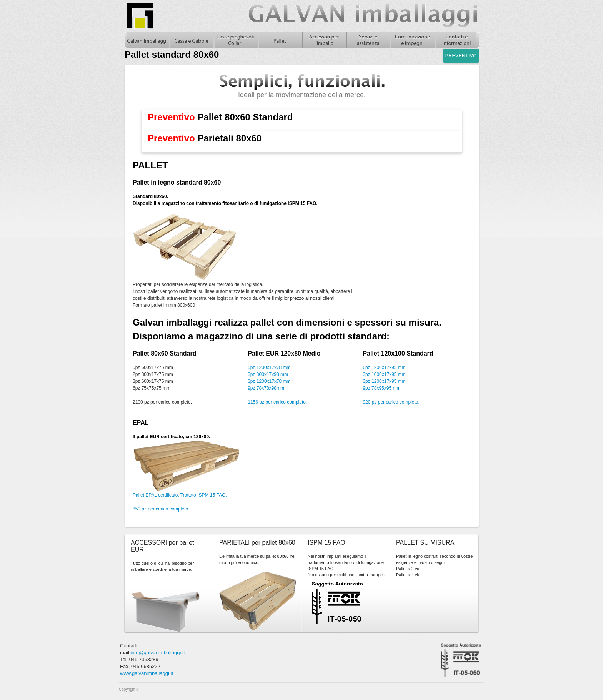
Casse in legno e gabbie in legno (191, 40)
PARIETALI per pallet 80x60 (257, 543)
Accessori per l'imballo (324, 40)
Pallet (280, 40)
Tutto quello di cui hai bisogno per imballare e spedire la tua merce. (162, 566)
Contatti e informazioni (457, 40)
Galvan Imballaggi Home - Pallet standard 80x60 (147, 40)
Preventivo (461, 56)
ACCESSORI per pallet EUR (162, 546)
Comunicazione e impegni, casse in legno (412, 40)
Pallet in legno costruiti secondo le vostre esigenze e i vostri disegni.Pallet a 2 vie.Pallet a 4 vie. (434, 565)
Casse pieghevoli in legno (236, 40)
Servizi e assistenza (368, 40)
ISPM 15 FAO (326, 543)
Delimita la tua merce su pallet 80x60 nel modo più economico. (257, 559)
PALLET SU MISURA (425, 543)
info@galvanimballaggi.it (157, 653)
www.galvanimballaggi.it (147, 673)
